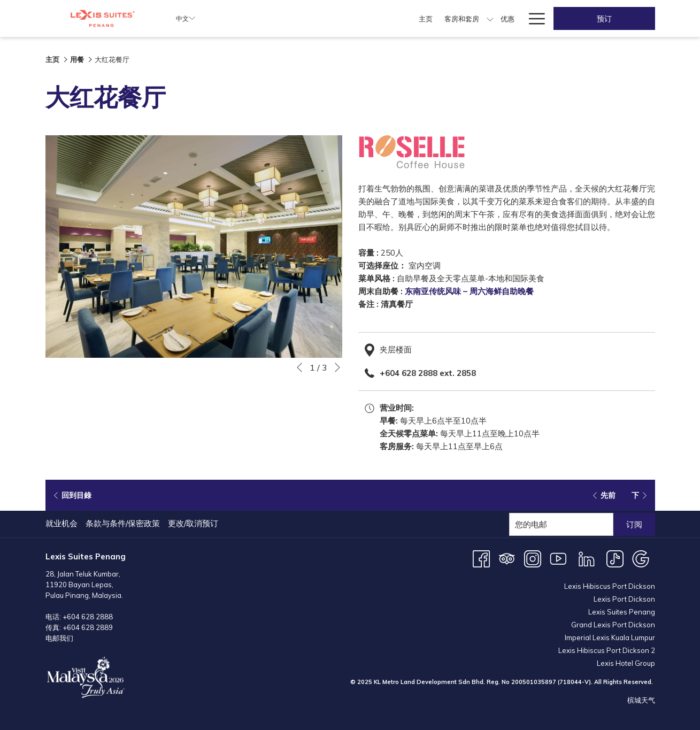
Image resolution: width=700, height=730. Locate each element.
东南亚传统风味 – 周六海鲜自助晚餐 (469, 291)
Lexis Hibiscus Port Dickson (610, 586)
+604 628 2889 (88, 627)
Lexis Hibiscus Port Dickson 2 (607, 650)
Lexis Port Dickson (624, 599)
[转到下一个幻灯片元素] (337, 367)
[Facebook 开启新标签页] (481, 558)
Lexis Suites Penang (622, 612)
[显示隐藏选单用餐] (399, 18)
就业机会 (61, 523)
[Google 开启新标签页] (641, 558)
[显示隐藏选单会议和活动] (481, 18)
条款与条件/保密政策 (123, 523)
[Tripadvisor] (507, 558)
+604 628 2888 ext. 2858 (428, 373)
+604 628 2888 (88, 617)
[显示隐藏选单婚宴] (516, 18)
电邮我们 (59, 638)
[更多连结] (533, 18)
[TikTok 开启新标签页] (615, 558)
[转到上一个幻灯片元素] (299, 367)
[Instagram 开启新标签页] (533, 558)
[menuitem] (273, 18)
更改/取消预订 (193, 523)
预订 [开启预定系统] (604, 19)
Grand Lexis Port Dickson (613, 625)
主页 (52, 59)
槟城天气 (641, 700)
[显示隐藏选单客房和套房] (338, 18)
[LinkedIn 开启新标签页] (587, 558)
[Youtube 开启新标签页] (558, 558)
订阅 (634, 524)
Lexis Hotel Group (626, 663)
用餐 (77, 59)
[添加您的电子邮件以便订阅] (561, 524)
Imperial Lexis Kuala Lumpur (610, 637)
